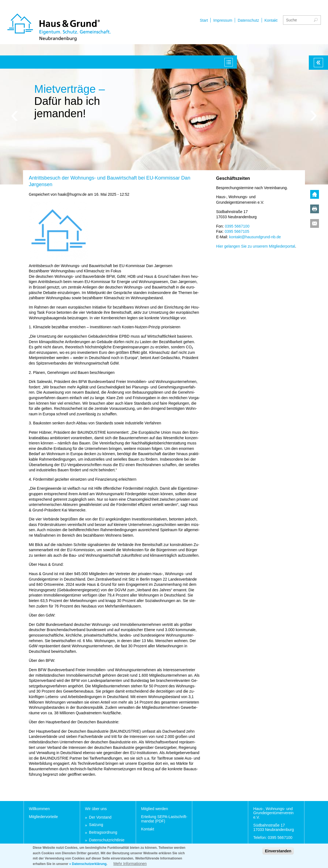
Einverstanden (278, 853)
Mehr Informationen (130, 865)
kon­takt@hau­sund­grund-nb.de (255, 237)
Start (182, 20)
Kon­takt (147, 829)
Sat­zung (96, 825)
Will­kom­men (39, 809)
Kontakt (249, 20)
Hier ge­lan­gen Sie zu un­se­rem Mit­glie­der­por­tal (256, 246)
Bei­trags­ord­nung (103, 832)
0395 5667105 (237, 231)
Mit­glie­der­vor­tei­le (43, 817)
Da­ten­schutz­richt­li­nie (107, 840)
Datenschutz (226, 20)
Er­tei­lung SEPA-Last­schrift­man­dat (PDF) (164, 819)
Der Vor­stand (100, 817)
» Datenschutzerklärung (88, 866)
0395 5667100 (237, 226)
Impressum (200, 20)
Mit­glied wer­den (154, 809)
